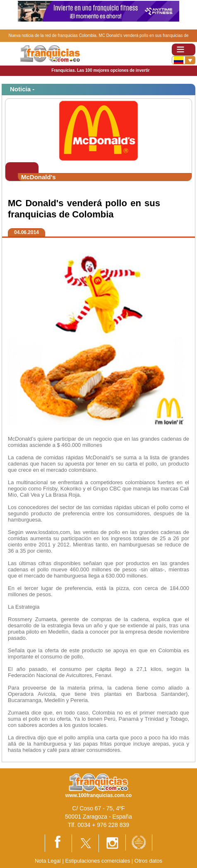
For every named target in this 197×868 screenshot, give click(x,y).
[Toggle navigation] (184, 50)
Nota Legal (48, 861)
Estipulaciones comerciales (98, 861)
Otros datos (148, 861)
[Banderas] (184, 60)
